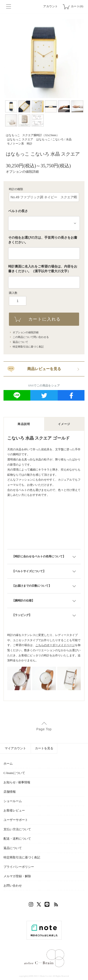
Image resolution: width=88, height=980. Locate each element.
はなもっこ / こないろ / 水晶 (54, 139)
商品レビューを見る (44, 369)
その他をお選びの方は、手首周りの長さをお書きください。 (43, 240)
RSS (56, 906)
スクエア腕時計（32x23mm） (41, 135)
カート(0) (77, 6)
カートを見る (44, 748)
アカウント (51, 6)
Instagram (32, 906)
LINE (48, 906)
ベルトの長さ (18, 211)
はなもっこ (13, 135)
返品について (20, 342)
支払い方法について (17, 829)
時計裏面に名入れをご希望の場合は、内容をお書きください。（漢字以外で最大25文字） (43, 269)
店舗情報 (10, 792)
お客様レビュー (14, 810)
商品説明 (24, 424)
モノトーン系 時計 (20, 144)
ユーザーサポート (16, 820)
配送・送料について (17, 839)
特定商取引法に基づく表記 (28, 347)
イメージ (64, 424)
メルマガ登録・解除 (17, 876)
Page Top (44, 729)
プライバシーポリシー (19, 867)
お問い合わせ (13, 886)
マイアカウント (15, 748)
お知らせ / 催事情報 (17, 782)
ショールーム (13, 801)
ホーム (8, 764)
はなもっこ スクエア (20, 139)
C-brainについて (14, 773)
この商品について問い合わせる (31, 337)
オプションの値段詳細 (22, 172)
